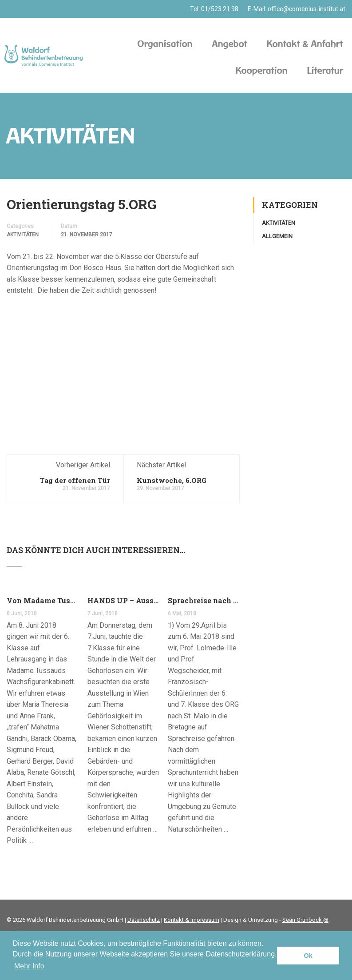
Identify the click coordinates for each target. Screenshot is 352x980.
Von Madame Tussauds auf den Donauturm (43, 600)
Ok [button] (308, 956)
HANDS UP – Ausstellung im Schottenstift (123, 600)
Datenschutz (144, 920)
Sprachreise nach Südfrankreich (204, 600)
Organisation (165, 44)
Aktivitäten (23, 235)
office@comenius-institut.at (307, 9)
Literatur (325, 70)
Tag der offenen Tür (75, 480)
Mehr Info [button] (29, 966)
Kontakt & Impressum (192, 920)
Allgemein (277, 236)
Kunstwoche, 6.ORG (172, 480)
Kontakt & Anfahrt (305, 44)
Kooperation (262, 70)
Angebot (230, 44)
